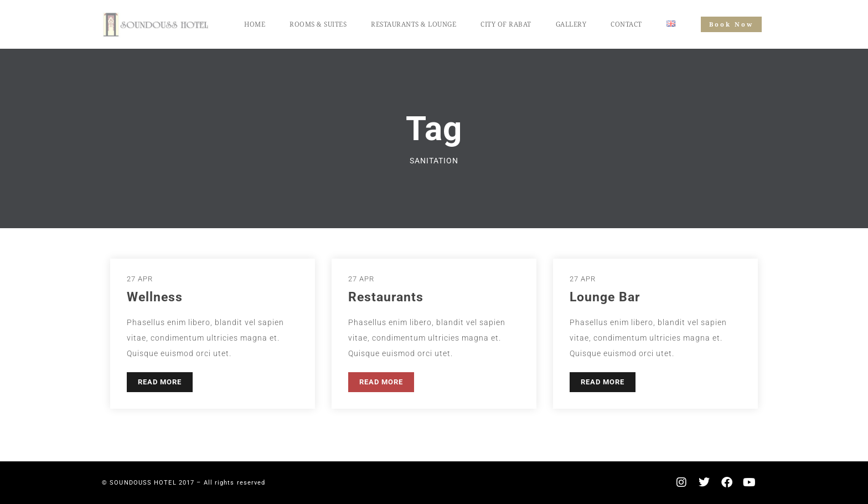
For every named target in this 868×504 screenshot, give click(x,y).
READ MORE (160, 382)
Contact (626, 24)
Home (255, 24)
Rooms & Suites (318, 24)
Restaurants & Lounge (414, 24)
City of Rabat (506, 24)
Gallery (571, 24)
